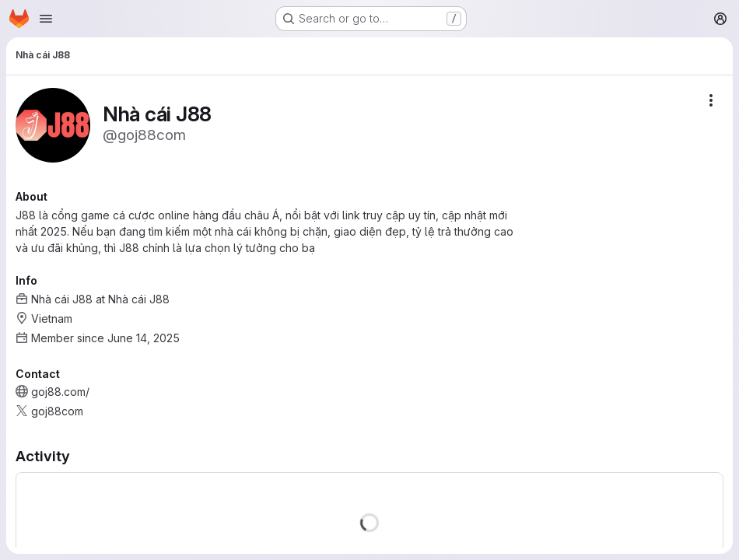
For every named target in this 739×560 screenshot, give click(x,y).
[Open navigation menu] (46, 19)
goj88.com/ (60, 392)
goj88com (57, 411)
